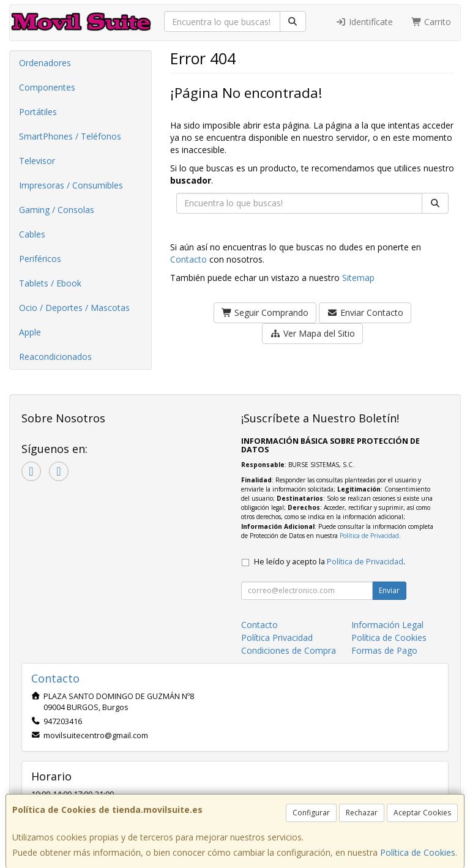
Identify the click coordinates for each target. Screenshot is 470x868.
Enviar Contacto (365, 312)
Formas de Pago (384, 650)
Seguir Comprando (265, 312)
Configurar (311, 813)
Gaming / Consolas (57, 210)
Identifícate (364, 22)
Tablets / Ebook (50, 283)
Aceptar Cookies (422, 813)
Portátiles (38, 112)
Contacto (188, 259)
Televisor (37, 161)
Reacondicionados (55, 357)
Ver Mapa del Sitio (312, 333)
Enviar (389, 590)
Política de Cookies (418, 852)
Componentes (47, 87)
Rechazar (362, 813)
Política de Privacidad (369, 536)
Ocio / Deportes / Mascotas (74, 308)
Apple (30, 332)
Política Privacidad (277, 638)
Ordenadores (45, 63)
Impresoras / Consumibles (71, 185)
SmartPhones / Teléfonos (70, 136)
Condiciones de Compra (289, 650)
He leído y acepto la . (330, 562)
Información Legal (387, 625)
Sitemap (358, 278)
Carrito (431, 22)
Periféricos (40, 259)
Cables (32, 234)
